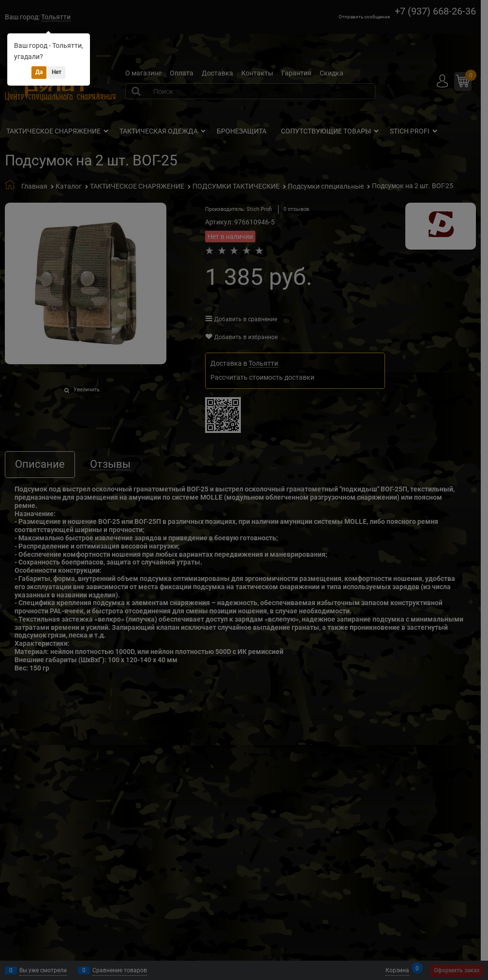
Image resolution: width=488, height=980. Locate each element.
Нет (57, 72)
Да (39, 72)
